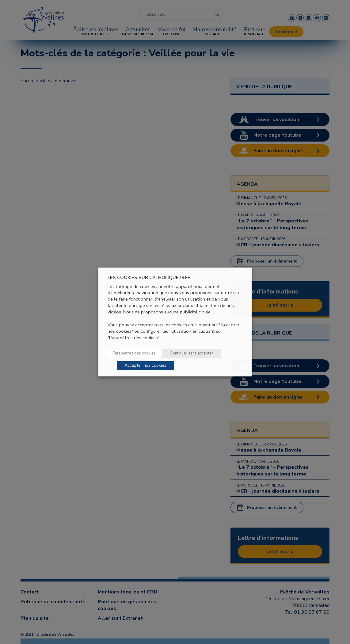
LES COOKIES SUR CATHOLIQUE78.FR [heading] (149, 278)
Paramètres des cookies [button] (134, 354)
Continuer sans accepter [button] (191, 354)
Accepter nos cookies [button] (145, 366)
